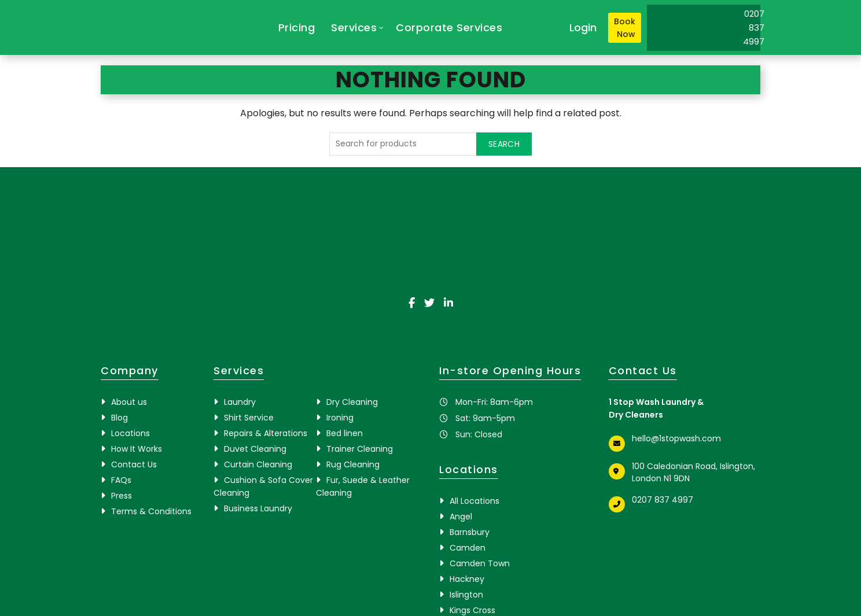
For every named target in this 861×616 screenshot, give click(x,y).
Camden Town (480, 563)
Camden (468, 548)
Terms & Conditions (151, 511)
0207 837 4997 (663, 500)
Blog (119, 418)
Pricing (297, 27)
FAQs (121, 480)
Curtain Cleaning (258, 464)
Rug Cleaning (353, 464)
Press (122, 496)
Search (504, 144)
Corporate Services (449, 27)
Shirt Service (249, 418)
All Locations (474, 501)
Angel (461, 517)
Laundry (240, 402)
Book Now (625, 28)
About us (129, 402)
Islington (466, 595)
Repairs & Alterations (266, 433)
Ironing (340, 418)
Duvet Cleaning (255, 449)
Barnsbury (470, 532)
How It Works (137, 449)
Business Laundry (258, 508)
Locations (130, 433)
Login (583, 27)
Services (354, 27)
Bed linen (345, 433)
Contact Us (134, 464)
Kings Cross (472, 610)
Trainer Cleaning (360, 449)
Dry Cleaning (352, 402)
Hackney (467, 579)
